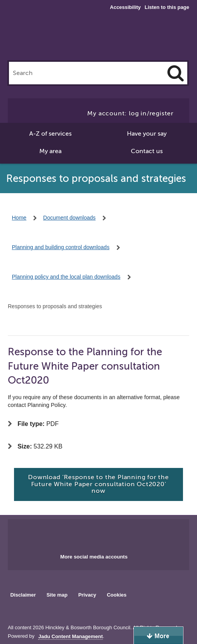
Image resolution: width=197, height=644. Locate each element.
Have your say (147, 134)
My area (50, 151)
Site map (57, 595)
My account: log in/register (130, 113)
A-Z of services (50, 134)
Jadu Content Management (70, 637)
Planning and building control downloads (61, 247)
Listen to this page (167, 7)
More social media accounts (94, 557)
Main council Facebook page (82, 534)
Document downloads (69, 218)
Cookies (117, 595)
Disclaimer (23, 595)
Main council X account (108, 534)
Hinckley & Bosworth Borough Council (99, 38)
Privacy (87, 595)
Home (19, 218)
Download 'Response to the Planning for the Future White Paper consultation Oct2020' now (98, 484)
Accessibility (125, 7)
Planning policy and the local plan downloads (66, 277)
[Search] (176, 73)
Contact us (147, 151)
